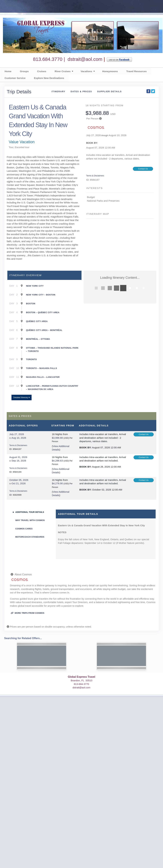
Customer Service (15, 78)
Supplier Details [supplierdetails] (109, 91)
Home (8, 71)
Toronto (31, 359)
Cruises (42, 71)
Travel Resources (136, 71)
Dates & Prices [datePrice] (81, 91)
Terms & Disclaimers (95, 176)
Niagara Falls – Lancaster (43, 377)
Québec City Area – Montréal (44, 330)
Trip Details (19, 92)
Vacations (86, 71)
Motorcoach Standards (30, 537)
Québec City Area (37, 321)
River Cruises (63, 71)
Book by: (85, 447)
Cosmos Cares (24, 529)
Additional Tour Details (30, 512)
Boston (31, 304)
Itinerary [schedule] (58, 91)
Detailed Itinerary (21, 397)
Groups (24, 71)
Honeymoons (110, 71)
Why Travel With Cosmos (30, 520)
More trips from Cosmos (28, 613)
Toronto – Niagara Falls (41, 368)
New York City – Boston (41, 295)
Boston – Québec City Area (43, 312)
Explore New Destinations (49, 78)
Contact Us (143, 169)
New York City (35, 286)
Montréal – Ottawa (38, 339)
